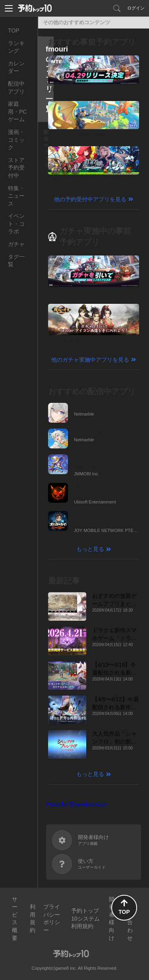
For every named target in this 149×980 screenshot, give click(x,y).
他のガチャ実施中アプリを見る (90, 360)
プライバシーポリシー (52, 918)
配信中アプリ (16, 88)
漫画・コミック (16, 140)
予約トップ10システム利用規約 (85, 918)
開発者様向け (112, 919)
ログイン (136, 8)
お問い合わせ (130, 919)
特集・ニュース (16, 196)
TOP (14, 31)
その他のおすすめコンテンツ (76, 22)
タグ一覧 (16, 261)
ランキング (16, 47)
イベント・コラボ (16, 224)
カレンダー (16, 67)
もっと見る (90, 549)
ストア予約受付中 (16, 168)
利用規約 (33, 918)
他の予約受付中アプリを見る (90, 199)
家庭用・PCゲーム (17, 112)
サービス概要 (15, 919)
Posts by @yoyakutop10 (76, 804)
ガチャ (16, 244)
